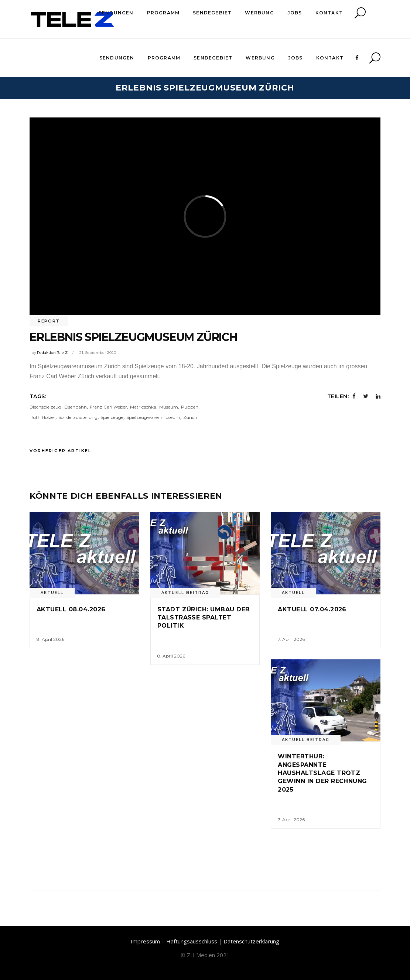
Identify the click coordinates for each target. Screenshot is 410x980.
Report (49, 321)
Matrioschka (143, 407)
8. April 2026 (50, 639)
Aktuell (52, 593)
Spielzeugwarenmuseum (153, 417)
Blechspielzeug (45, 407)
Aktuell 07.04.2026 (312, 609)
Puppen (190, 407)
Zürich (190, 417)
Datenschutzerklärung (251, 941)
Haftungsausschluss (192, 941)
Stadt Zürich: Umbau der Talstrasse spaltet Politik (204, 618)
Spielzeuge (112, 417)
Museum (169, 407)
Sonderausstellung (78, 417)
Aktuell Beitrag (185, 593)
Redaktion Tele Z (52, 353)
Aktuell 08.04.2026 (71, 609)
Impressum (145, 941)
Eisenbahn (76, 407)
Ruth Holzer (42, 417)
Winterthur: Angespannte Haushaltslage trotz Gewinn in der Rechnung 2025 (322, 773)
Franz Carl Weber (108, 407)
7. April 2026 (291, 639)
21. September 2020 (98, 353)
